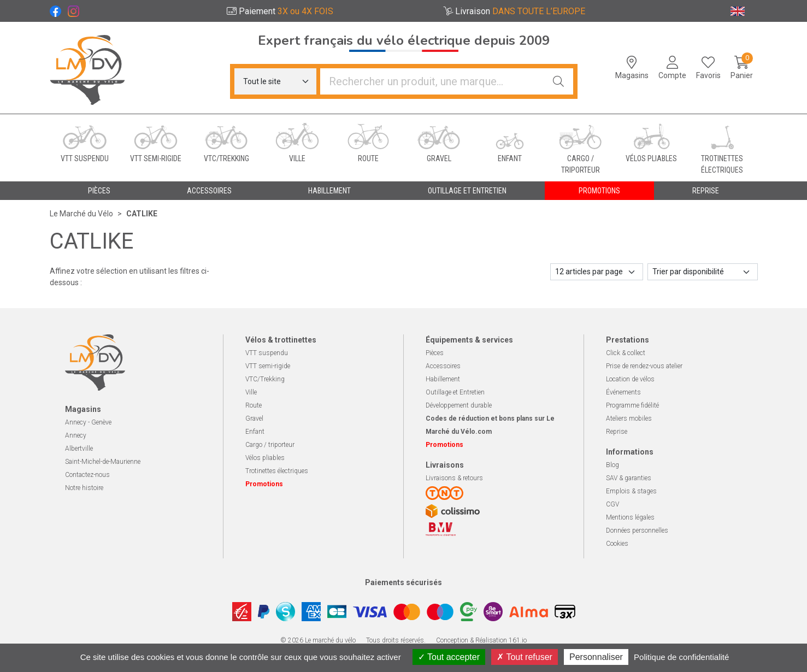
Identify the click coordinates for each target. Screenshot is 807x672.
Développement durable (459, 405)
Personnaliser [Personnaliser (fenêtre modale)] (596, 657)
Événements (623, 392)
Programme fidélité (632, 405)
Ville (251, 392)
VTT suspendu (267, 353)
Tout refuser (525, 657)
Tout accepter (449, 657)
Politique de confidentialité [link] (681, 657)
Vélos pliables (265, 458)
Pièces (435, 353)
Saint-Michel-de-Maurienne (103, 462)
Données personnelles (637, 530)
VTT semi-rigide (268, 366)
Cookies (617, 544)
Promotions (599, 191)
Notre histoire (84, 488)
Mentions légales (630, 517)
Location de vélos (630, 379)
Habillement (443, 379)
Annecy (76, 435)
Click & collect (626, 353)
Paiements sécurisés (403, 582)
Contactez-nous (87, 475)
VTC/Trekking (265, 379)
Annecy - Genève (88, 422)
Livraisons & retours (454, 478)
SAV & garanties (629, 478)
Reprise (617, 432)
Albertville (79, 449)
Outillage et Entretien (455, 392)
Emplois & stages (631, 491)
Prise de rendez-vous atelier (644, 366)
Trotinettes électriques (277, 471)
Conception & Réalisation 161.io (481, 640)
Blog (612, 465)
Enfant (255, 432)
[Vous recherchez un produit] (432, 81)
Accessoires (443, 366)
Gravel (254, 418)
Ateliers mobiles (629, 418)
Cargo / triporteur (270, 445)
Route (254, 405)
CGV (612, 504)
